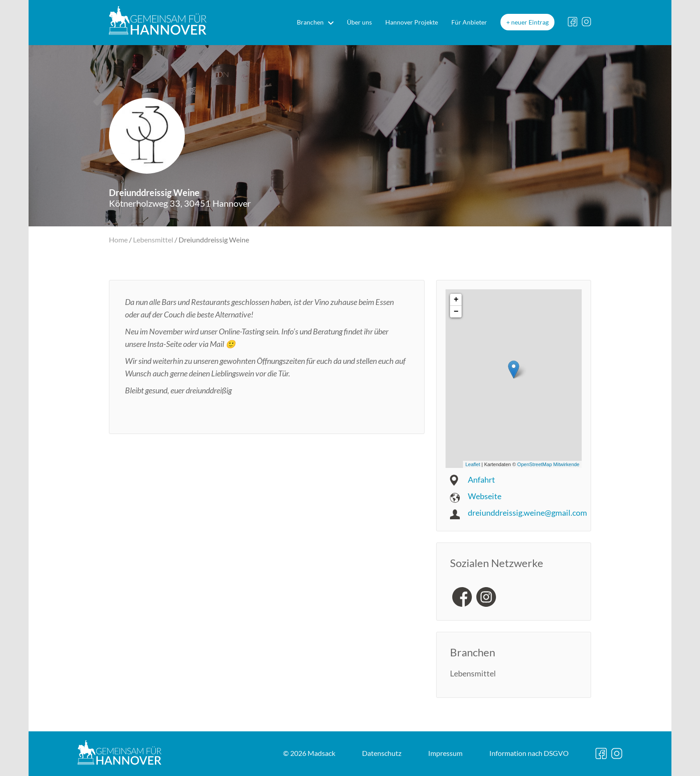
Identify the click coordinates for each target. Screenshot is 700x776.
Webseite (485, 496)
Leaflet (473, 464)
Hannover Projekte (412, 22)
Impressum (445, 753)
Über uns (359, 22)
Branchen (310, 22)
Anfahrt (481, 480)
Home (118, 240)
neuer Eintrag (530, 22)
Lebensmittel (153, 240)
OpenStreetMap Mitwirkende (548, 464)
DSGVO (529, 753)
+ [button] (456, 300)
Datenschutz (382, 753)
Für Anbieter (469, 22)
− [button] (456, 312)
